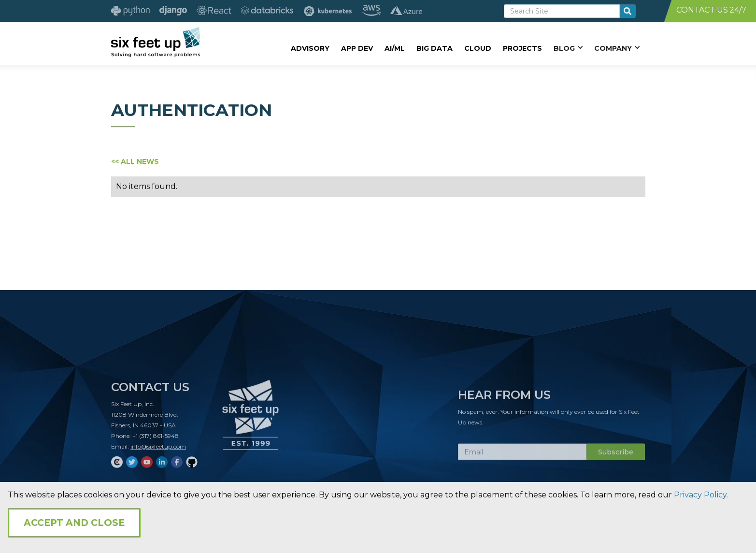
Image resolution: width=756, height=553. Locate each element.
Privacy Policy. (701, 495)
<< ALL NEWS (135, 161)
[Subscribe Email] (522, 455)
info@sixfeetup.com (158, 449)
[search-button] (628, 11)
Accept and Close (74, 523)
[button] (568, 48)
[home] (156, 42)
